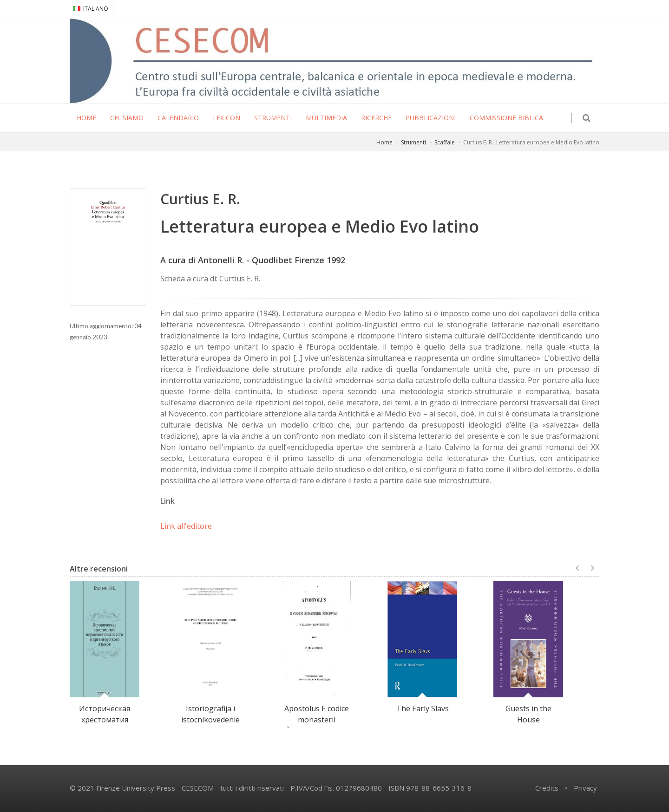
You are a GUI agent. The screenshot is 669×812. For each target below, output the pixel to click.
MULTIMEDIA (326, 118)
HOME (86, 118)
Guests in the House (528, 714)
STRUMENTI (273, 118)
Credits (547, 788)
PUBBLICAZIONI (431, 118)
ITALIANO (91, 9)
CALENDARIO (178, 118)
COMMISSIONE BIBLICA (506, 118)
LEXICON (226, 118)
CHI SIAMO (127, 118)
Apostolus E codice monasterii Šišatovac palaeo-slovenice (317, 725)
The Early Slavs (423, 708)
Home (384, 142)
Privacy (585, 788)
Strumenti (413, 142)
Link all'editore (186, 526)
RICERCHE (376, 118)
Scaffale (445, 142)
